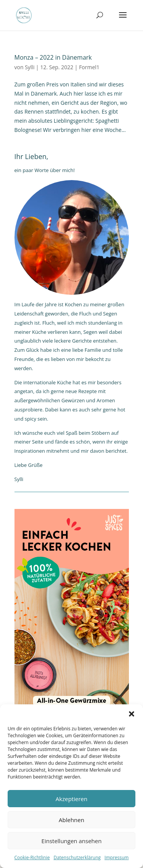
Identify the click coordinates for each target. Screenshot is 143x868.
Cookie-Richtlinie (32, 857)
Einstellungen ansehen (72, 841)
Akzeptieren (71, 799)
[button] (132, 714)
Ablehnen (71, 820)
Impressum (116, 857)
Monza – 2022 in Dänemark (53, 57)
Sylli (30, 67)
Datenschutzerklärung (77, 857)
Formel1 (89, 67)
